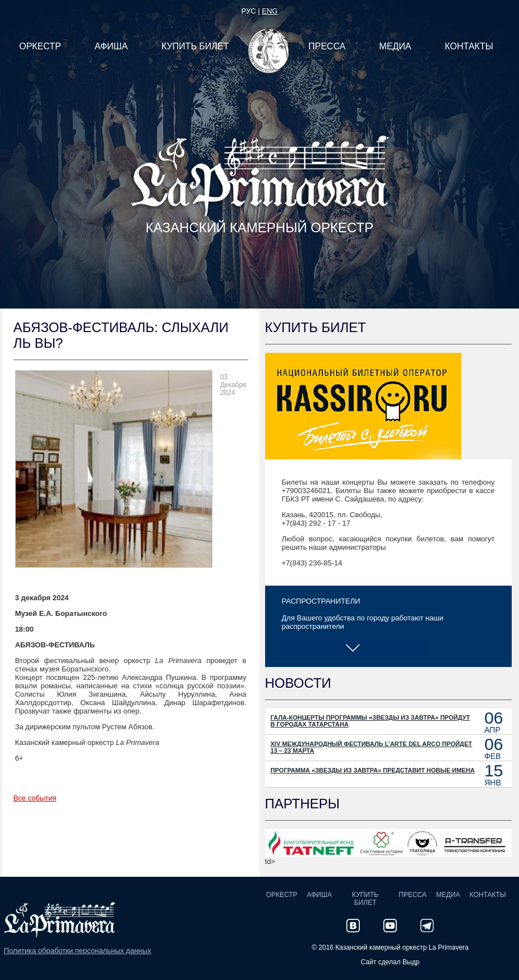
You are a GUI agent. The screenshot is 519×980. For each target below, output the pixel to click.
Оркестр (282, 895)
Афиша (319, 895)
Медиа (448, 895)
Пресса (413, 895)
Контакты (488, 895)
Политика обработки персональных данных (78, 951)
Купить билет (365, 899)
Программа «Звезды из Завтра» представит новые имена (373, 770)
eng (270, 11)
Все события (35, 798)
